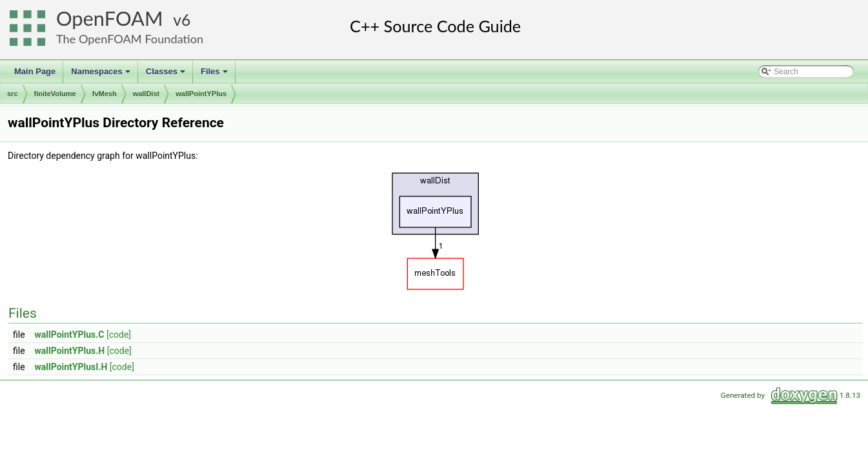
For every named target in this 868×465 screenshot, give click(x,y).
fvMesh (105, 94)
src (13, 94)
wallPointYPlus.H (70, 351)
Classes (167, 75)
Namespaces (102, 75)
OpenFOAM (110, 18)
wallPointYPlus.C (70, 335)
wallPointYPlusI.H (71, 367)
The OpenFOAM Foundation (130, 39)
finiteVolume (55, 94)
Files (215, 75)
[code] (119, 335)
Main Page (35, 71)
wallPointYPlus (201, 94)
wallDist (146, 94)
